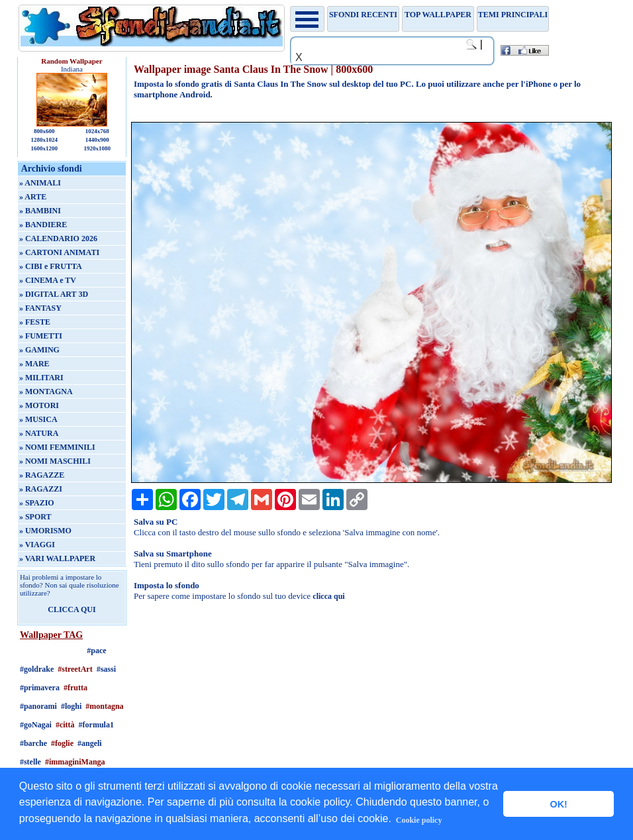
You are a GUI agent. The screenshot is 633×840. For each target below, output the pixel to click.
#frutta (75, 688)
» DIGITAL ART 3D (54, 294)
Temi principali (513, 15)
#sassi (106, 669)
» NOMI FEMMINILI (57, 447)
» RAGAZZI (41, 489)
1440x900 (97, 140)
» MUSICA (38, 419)
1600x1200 (45, 148)
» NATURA (39, 433)
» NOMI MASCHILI (55, 461)
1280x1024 (45, 140)
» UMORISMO (45, 531)
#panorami (38, 706)
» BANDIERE (43, 225)
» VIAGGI (37, 545)
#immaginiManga (75, 762)
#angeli (90, 743)
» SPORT (35, 517)
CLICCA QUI (72, 609)
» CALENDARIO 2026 (58, 238)
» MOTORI (39, 405)
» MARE (34, 364)
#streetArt (75, 669)
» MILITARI (41, 378)
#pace (96, 651)
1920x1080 (97, 148)
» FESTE (35, 322)
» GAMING (39, 350)
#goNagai (36, 725)
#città (65, 725)
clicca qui (328, 596)
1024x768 (97, 131)
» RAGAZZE (42, 475)
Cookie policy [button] (419, 820)
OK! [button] (558, 804)
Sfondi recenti (363, 15)
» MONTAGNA (46, 392)
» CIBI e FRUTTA (51, 266)
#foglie (62, 743)
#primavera (40, 688)
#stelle (30, 762)
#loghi (71, 706)
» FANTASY (40, 308)
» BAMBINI (40, 211)
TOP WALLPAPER (438, 15)
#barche (33, 743)
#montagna (104, 706)
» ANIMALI (40, 183)
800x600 (44, 131)
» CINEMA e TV (48, 280)
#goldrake (37, 669)
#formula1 (96, 725)
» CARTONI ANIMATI (59, 252)
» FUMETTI (41, 336)
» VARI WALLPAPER (57, 558)
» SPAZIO (37, 503)
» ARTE (33, 197)
